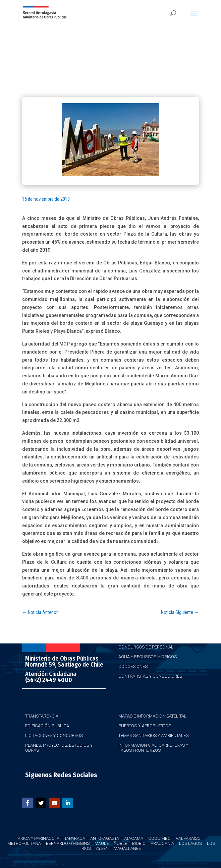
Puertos (128, 726)
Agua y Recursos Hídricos (148, 657)
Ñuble (120, 843)
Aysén (102, 848)
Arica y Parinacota (39, 838)
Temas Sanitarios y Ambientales (153, 735)
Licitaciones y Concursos (54, 735)
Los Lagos (190, 843)
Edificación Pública (47, 726)
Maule (102, 843)
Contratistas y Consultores (150, 676)
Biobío (139, 843)
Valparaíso (188, 838)
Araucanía (162, 843)
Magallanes (127, 848)
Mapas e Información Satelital (152, 716)
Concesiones (133, 666)
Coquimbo (159, 838)
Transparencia (42, 716)
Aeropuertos (156, 726)
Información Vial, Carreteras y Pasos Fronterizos (153, 748)
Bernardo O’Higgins (68, 843)
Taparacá (75, 838)
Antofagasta (105, 838)
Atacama (134, 838)
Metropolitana (24, 843)
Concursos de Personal (146, 647)
